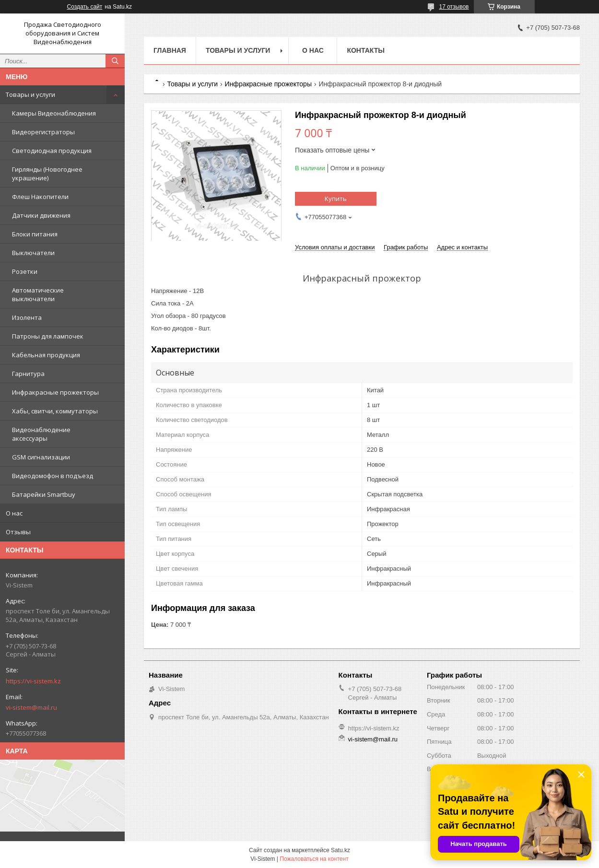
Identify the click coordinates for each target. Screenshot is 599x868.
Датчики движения (41, 215)
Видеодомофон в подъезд (53, 476)
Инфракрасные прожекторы (55, 392)
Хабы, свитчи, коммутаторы (55, 411)
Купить (336, 199)
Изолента (27, 317)
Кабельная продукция (46, 355)
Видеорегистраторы (43, 132)
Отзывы (18, 532)
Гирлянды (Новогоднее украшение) (47, 174)
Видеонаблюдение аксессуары (41, 434)
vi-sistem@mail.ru (31, 707)
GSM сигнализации (41, 457)
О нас (14, 513)
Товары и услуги (30, 94)
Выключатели (33, 253)
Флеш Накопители (40, 197)
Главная (170, 50)
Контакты (365, 50)
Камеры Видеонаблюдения (54, 113)
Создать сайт (85, 7)
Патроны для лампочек (48, 336)
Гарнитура (28, 374)
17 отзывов (454, 7)
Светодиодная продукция (52, 151)
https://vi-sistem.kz (33, 681)
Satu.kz (341, 850)
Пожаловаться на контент (314, 859)
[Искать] (115, 61)
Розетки (25, 271)
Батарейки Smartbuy (44, 494)
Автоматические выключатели (38, 294)
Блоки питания (35, 234)
